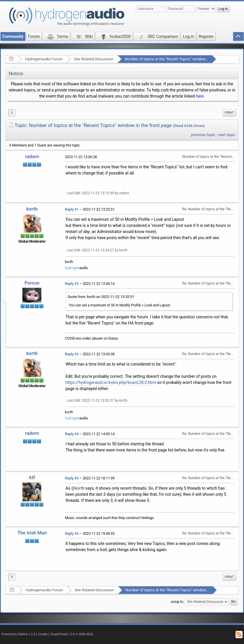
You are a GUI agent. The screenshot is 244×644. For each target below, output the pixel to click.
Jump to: (177, 602)
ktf (32, 478)
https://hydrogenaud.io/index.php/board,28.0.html (111, 382)
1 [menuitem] (12, 113)
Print (229, 113)
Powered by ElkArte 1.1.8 (18, 634)
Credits (43, 634)
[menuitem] (229, 113)
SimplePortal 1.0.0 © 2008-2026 (72, 634)
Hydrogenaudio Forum (44, 59)
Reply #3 (72, 354)
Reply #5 (72, 478)
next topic (227, 135)
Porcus (32, 283)
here (200, 96)
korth (32, 209)
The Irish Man (32, 533)
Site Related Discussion (94, 59)
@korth (78, 488)
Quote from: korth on (101, 297)
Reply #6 (72, 534)
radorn (32, 157)
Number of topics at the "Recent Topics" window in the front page (179, 59)
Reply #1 (72, 209)
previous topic (203, 135)
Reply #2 (72, 284)
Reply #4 (72, 434)
